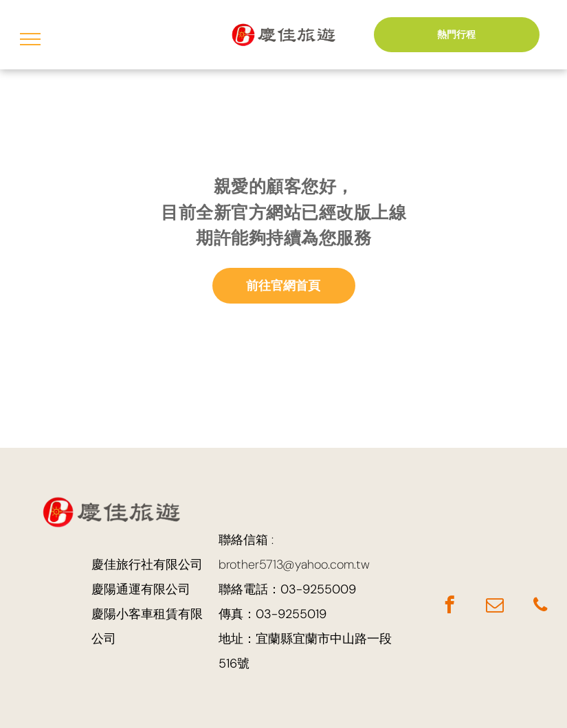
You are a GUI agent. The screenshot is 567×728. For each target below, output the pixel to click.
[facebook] (449, 607)
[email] (494, 607)
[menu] (30, 39)
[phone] (540, 607)
